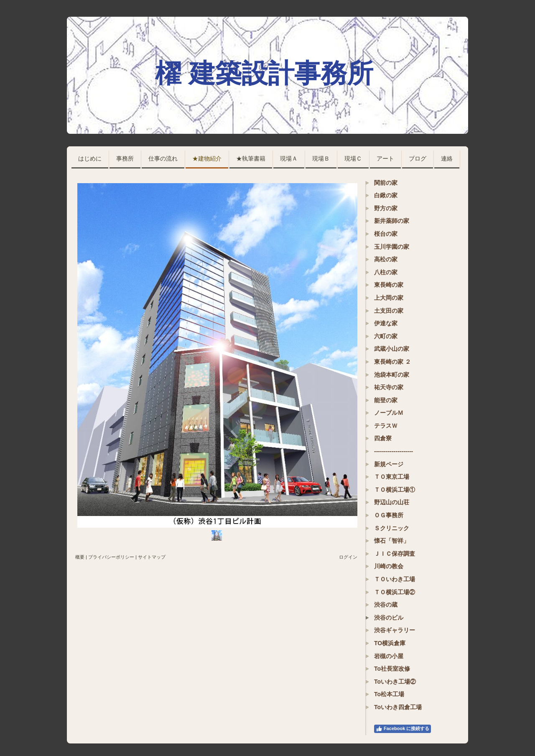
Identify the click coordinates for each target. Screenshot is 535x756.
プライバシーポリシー (111, 557)
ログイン (348, 557)
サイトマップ (152, 557)
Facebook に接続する (403, 729)
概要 (80, 557)
